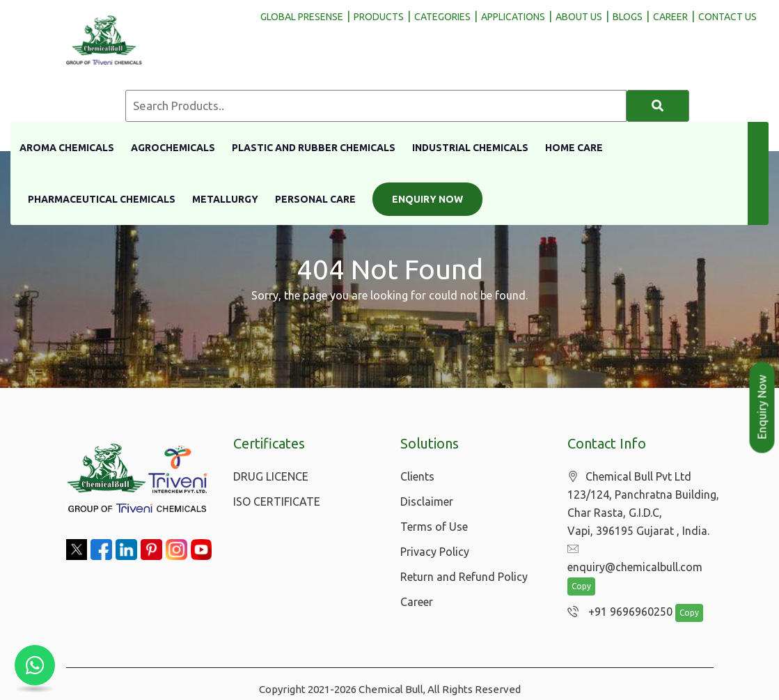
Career (417, 602)
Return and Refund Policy (464, 577)
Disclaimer (427, 501)
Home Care (574, 148)
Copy (581, 569)
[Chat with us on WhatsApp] (35, 665)
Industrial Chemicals (470, 148)
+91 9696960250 (616, 595)
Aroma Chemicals (67, 148)
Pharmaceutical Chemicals (102, 199)
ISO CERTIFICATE (277, 501)
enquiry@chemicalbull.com (642, 550)
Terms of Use (434, 527)
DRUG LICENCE (271, 476)
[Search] (658, 106)
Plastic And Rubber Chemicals (314, 148)
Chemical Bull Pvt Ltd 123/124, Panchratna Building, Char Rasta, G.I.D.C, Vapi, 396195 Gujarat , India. (643, 504)
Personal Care (315, 199)
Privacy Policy (435, 552)
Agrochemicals (173, 148)
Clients (417, 476)
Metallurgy (225, 199)
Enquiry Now (427, 199)
